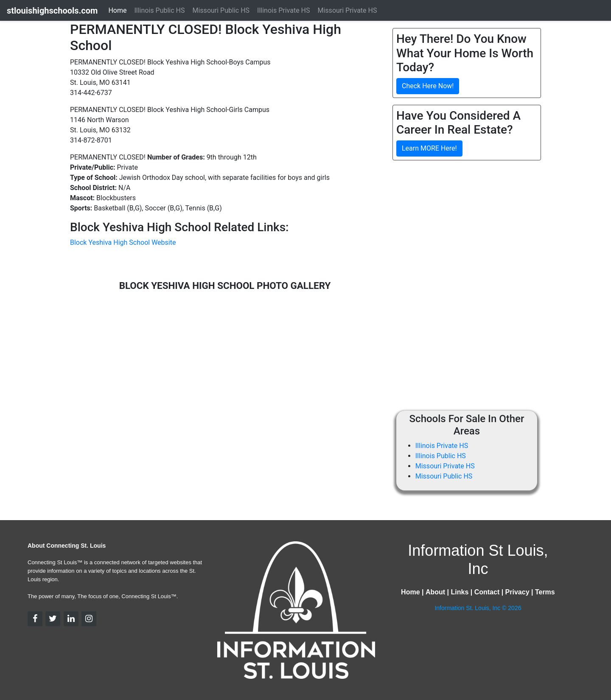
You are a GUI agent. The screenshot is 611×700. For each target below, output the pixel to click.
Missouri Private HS (445, 466)
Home (117, 10)
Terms (545, 592)
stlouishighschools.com (52, 11)
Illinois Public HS (441, 456)
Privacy (517, 592)
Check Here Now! (428, 86)
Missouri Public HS (444, 476)
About (435, 592)
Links (460, 592)
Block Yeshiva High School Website (123, 242)
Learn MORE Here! (429, 148)
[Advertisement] (464, 227)
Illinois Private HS (442, 446)
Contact (487, 592)
